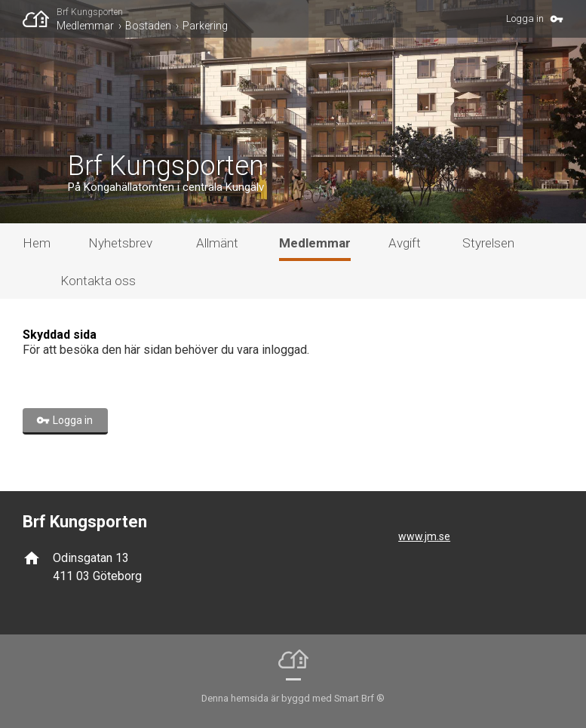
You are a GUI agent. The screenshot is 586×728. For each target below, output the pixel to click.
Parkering (205, 26)
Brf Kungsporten (90, 12)
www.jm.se (424, 536)
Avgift (405, 243)
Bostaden (148, 26)
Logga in (525, 18)
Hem (37, 243)
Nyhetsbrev (120, 243)
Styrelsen (488, 243)
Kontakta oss (98, 281)
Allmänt (217, 243)
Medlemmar (85, 26)
